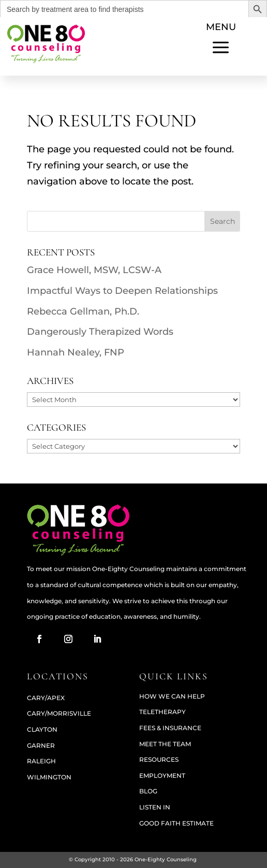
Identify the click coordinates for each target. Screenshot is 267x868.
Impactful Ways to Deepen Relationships (122, 291)
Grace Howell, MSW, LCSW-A (94, 270)
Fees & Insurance (170, 728)
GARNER (41, 745)
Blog (148, 791)
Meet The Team (165, 744)
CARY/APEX (46, 698)
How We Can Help (172, 696)
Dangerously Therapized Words (100, 332)
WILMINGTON (49, 777)
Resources (159, 759)
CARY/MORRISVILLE (59, 713)
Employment (162, 775)
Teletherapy (162, 712)
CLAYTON (42, 729)
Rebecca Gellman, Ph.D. (83, 311)
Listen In (155, 807)
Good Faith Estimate (176, 823)
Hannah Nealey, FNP (76, 352)
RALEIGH (41, 761)
